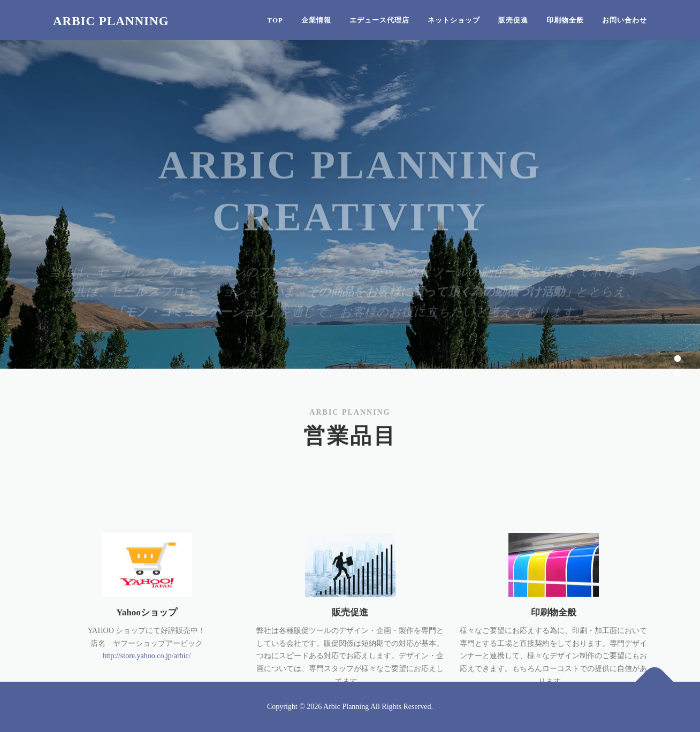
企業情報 (316, 20)
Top (276, 20)
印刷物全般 (565, 20)
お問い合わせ (625, 20)
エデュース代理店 (379, 20)
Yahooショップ (146, 651)
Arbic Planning (111, 21)
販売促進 (513, 20)
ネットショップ (454, 20)
